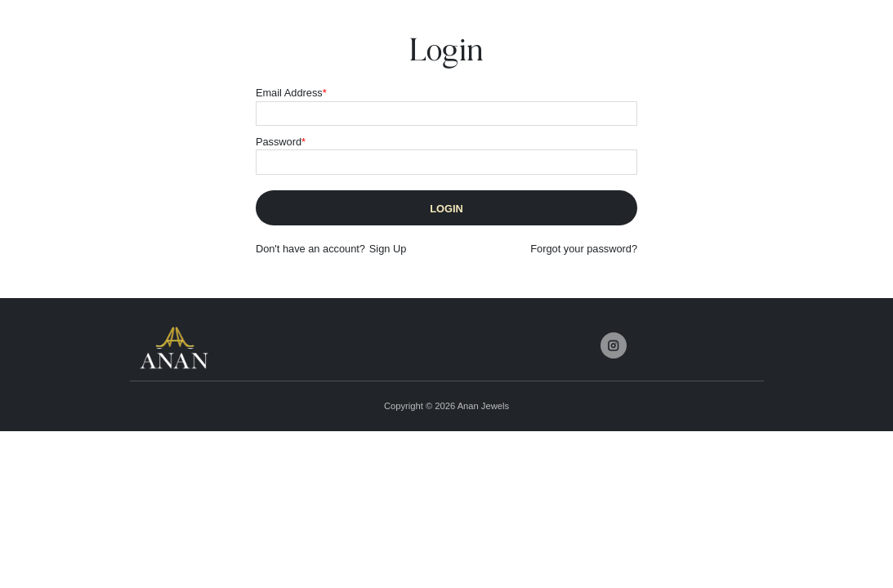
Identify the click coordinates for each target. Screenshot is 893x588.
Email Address (291, 93)
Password (281, 142)
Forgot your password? (584, 249)
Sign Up (388, 249)
